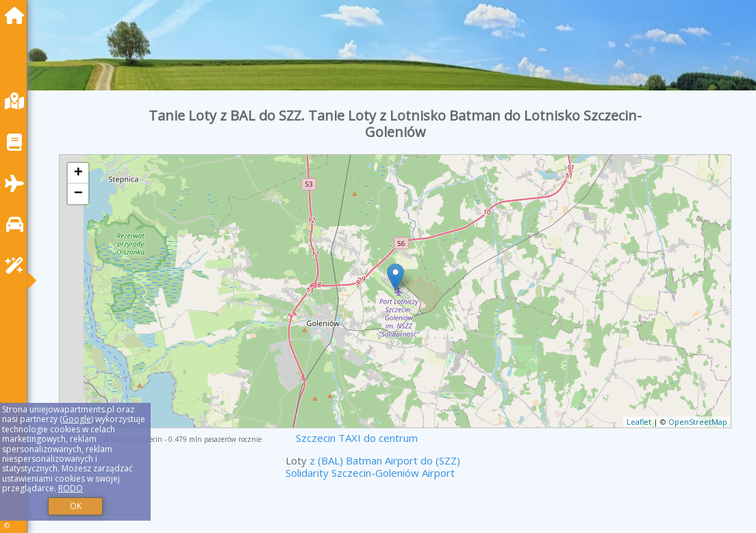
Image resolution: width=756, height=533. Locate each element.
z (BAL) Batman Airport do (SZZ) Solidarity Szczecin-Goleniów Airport (373, 467)
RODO (71, 488)
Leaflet (639, 422)
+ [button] (78, 173)
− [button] (78, 194)
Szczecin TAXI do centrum (357, 438)
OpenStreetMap (698, 422)
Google (77, 419)
